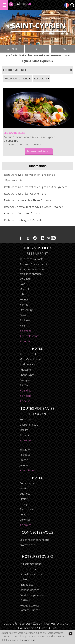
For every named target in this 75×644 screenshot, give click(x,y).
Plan (63, 49)
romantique (27, 419)
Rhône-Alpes (27, 375)
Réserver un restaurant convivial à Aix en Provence (33, 207)
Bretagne (25, 380)
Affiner (12, 49)
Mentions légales (29, 590)
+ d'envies (25, 440)
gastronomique (29, 425)
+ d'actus (25, 341)
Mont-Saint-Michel (30, 359)
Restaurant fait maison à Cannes (23, 213)
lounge (24, 504)
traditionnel (27, 509)
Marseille (25, 289)
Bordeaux (25, 279)
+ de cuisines (27, 470)
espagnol (25, 449)
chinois (24, 460)
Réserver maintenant (39, 151)
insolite (24, 430)
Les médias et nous (31, 574)
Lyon (22, 284)
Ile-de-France (27, 364)
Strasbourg (26, 310)
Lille (22, 294)
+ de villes (25, 331)
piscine (24, 499)
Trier (37, 49)
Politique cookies (29, 605)
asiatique (25, 455)
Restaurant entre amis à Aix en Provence (28, 200)
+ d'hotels (25, 396)
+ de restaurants (29, 336)
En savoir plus (27, 640)
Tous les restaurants (31, 259)
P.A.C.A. (24, 385)
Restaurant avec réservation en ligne (25, 194)
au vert (24, 514)
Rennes (24, 299)
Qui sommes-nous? (31, 564)
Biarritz (24, 315)
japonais (24, 465)
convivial (25, 520)
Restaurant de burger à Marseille (23, 220)
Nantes (24, 305)
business (25, 494)
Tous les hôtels (28, 354)
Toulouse (25, 320)
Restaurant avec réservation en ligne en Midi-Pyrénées (36, 187)
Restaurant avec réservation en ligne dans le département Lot (30, 177)
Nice (22, 326)
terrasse (25, 435)
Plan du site (26, 585)
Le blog (24, 579)
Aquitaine (25, 370)
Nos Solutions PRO (30, 569)
